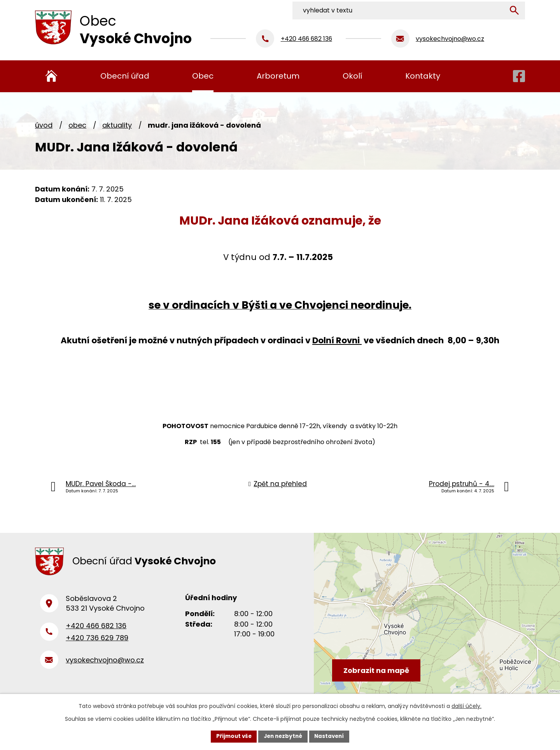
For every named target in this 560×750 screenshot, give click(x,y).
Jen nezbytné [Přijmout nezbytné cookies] (283, 736)
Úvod (44, 125)
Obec (77, 125)
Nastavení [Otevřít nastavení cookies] (331, 736)
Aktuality (117, 125)
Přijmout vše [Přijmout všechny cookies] (232, 736)
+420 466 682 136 (96, 629)
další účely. (466, 706)
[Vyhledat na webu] (473, 9)
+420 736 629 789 (97, 641)
